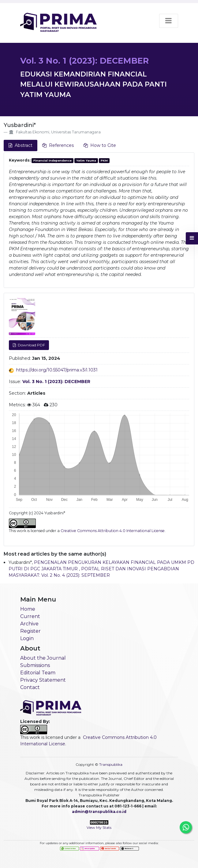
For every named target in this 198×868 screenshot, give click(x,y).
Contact (30, 687)
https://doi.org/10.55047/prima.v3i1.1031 (57, 370)
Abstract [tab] (21, 145)
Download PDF (31, 345)
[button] (192, 238)
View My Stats (99, 827)
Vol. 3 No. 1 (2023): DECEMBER (84, 61)
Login (27, 638)
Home (28, 609)
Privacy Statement (43, 680)
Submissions (35, 665)
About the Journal (43, 658)
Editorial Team (38, 673)
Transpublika (111, 764)
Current (30, 616)
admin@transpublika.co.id (99, 812)
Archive (29, 624)
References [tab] (58, 145)
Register (30, 631)
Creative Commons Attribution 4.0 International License (113, 531)
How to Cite (100, 145)
